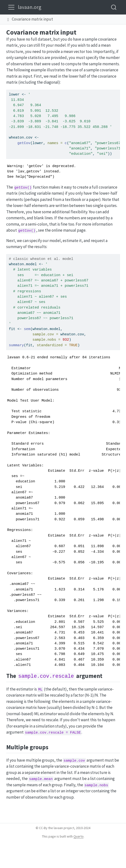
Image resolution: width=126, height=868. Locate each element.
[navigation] (89, 19)
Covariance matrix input (32, 19)
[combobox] (114, 7)
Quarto (79, 836)
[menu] (11, 7)
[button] (8, 19)
